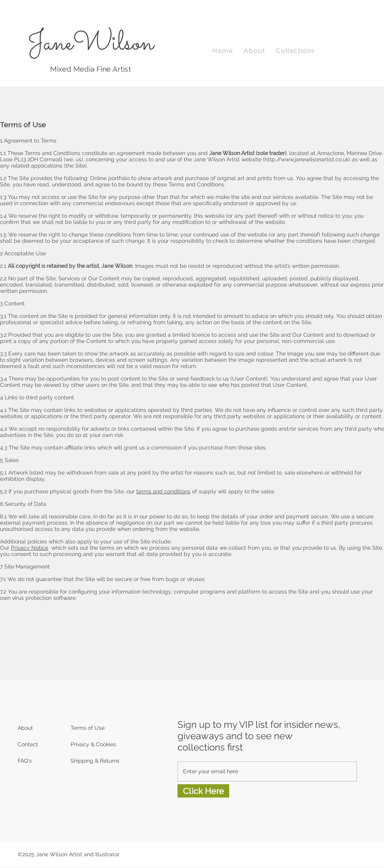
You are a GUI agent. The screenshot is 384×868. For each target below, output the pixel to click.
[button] (295, 51)
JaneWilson (91, 44)
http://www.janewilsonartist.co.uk (307, 159)
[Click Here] (203, 791)
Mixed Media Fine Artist (91, 69)
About (25, 728)
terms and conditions (163, 491)
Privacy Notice (30, 548)
